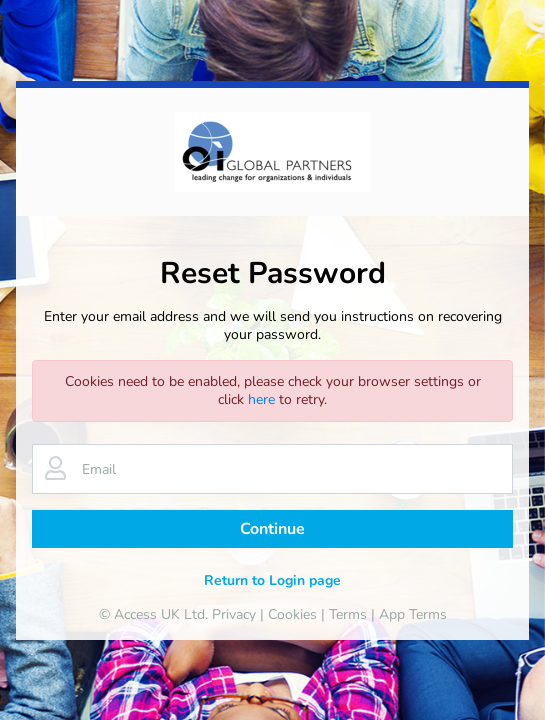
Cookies (292, 614)
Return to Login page (272, 580)
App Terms (413, 614)
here (261, 399)
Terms (348, 614)
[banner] (272, 152)
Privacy (234, 614)
